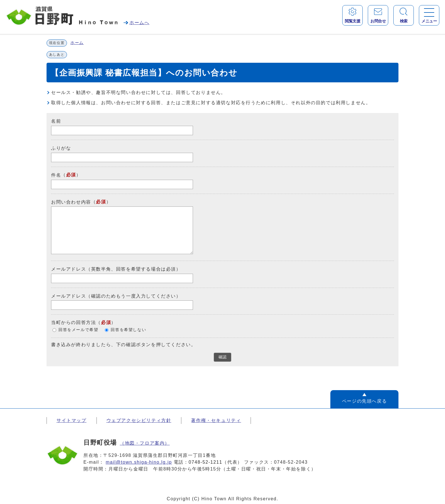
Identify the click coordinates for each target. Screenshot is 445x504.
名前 (56, 121)
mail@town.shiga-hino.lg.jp (139, 462)
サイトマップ (72, 420)
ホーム (77, 43)
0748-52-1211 (206, 462)
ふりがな (61, 148)
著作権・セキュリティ (216, 420)
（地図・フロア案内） (145, 443)
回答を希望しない (128, 330)
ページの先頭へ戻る (364, 401)
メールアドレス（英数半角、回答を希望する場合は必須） (116, 269)
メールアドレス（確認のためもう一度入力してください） (116, 296)
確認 (222, 357)
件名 (56, 175)
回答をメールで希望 (78, 330)
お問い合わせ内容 (71, 202)
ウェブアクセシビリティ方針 (139, 420)
